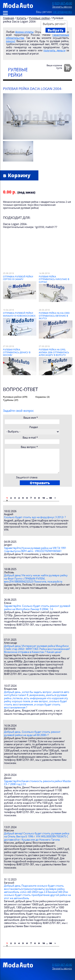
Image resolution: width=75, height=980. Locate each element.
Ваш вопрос (29, 447)
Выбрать (55, 30)
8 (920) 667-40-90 (62, 3)
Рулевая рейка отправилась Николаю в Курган (54, 279)
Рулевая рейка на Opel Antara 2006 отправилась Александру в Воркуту (54, 352)
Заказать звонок (62, 7)
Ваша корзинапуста (54, 67)
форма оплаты (24, 32)
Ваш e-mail (30, 438)
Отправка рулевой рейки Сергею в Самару (18, 278)
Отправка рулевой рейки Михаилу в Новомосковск (19, 314)
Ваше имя (31, 418)
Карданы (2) (42, 397)
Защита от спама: (27, 477)
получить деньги (54, 50)
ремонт (11, 41)
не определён (63, 12)
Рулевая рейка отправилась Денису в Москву (17, 352)
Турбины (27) (11, 400)
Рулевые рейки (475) (15, 397)
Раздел (34, 427)
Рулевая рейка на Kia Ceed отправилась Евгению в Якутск (54, 316)
